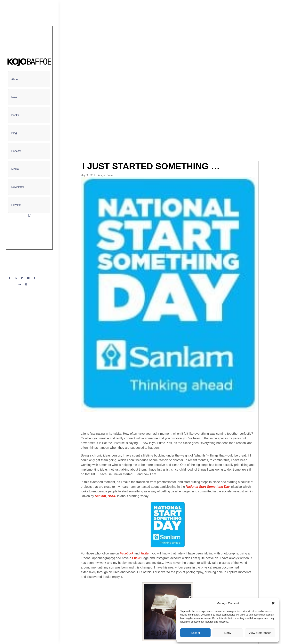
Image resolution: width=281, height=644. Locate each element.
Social (110, 175)
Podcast (16, 151)
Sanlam (100, 496)
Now (14, 97)
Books (15, 115)
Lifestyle (101, 175)
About (15, 79)
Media (15, 169)
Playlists (16, 205)
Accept (196, 633)
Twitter (145, 553)
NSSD (112, 496)
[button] (273, 603)
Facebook (127, 553)
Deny (228, 633)
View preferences (260, 633)
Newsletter (18, 187)
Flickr (136, 558)
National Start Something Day (208, 487)
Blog (14, 133)
